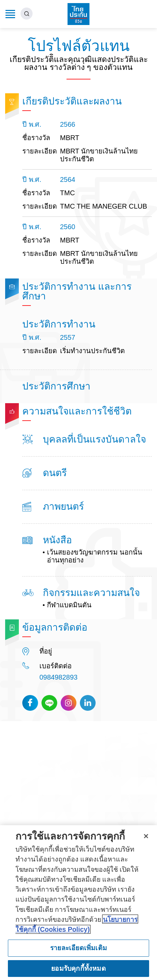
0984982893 (58, 677)
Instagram (69, 703)
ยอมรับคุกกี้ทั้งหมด (78, 971)
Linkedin (88, 703)
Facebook (30, 703)
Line (49, 703)
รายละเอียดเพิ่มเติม (78, 951)
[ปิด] (146, 839)
